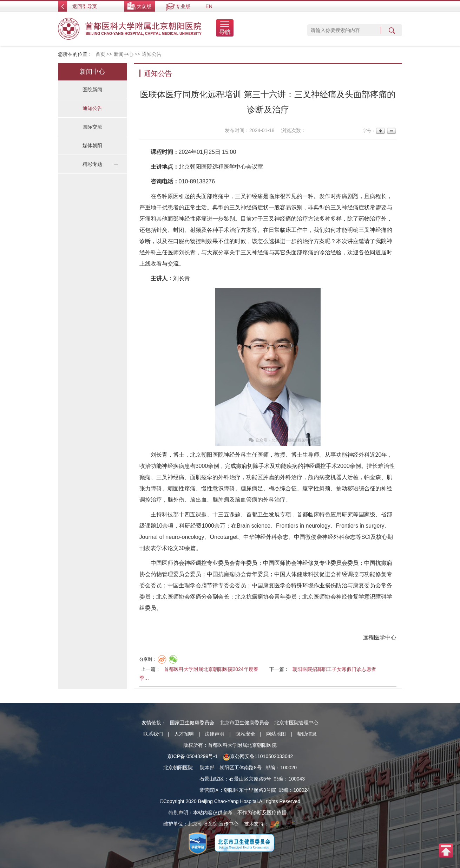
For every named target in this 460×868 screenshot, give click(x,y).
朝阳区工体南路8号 (241, 768)
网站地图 (276, 734)
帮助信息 (307, 734)
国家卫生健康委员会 (192, 723)
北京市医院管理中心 (296, 723)
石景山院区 (212, 779)
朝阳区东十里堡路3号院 (250, 790)
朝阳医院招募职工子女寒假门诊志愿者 (334, 669)
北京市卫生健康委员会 (244, 723)
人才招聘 (184, 734)
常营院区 (209, 790)
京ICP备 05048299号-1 (192, 756)
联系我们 (153, 734)
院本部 (207, 768)
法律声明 (215, 734)
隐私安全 (245, 734)
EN (209, 6)
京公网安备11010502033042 (258, 756)
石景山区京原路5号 (250, 779)
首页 (100, 54)
